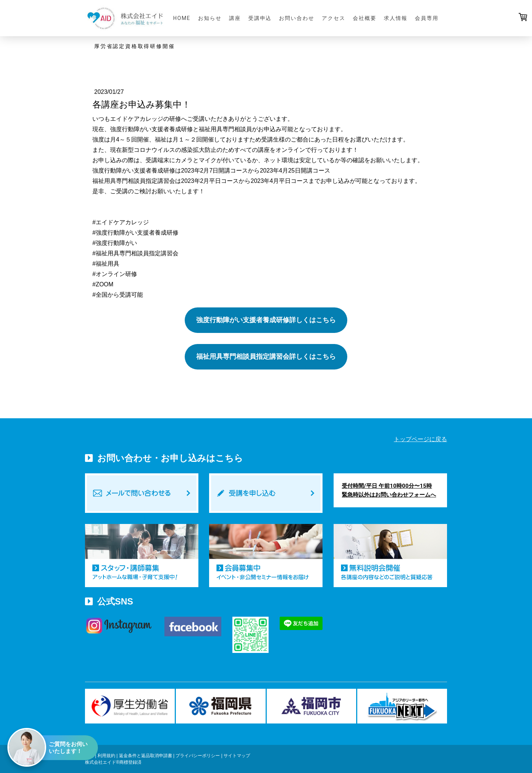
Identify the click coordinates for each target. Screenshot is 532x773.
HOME (182, 18)
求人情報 (396, 18)
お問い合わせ (297, 18)
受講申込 (260, 18)
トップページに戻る (420, 439)
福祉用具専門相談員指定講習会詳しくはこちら (266, 357)
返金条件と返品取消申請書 (146, 756)
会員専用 (427, 18)
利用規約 (106, 756)
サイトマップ (237, 756)
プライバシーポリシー (198, 756)
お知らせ (210, 18)
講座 (235, 18)
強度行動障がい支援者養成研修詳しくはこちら (266, 320)
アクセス (334, 18)
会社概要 (365, 18)
